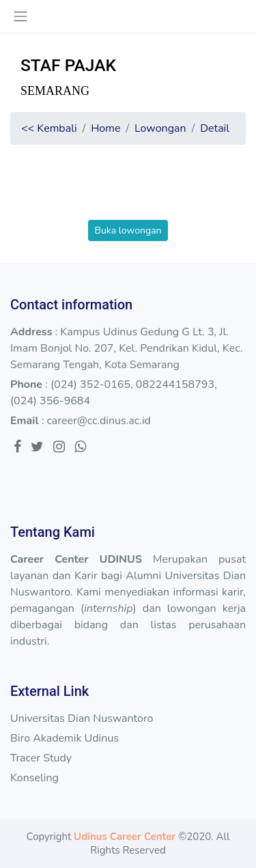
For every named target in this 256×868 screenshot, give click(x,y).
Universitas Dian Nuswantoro (82, 718)
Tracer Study (41, 758)
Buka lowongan (128, 230)
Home (105, 128)
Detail (215, 128)
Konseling (34, 778)
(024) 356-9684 (50, 401)
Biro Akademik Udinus (65, 738)
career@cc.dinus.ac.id (99, 421)
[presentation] (128, 193)
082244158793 (175, 384)
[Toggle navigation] (20, 16)
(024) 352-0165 (90, 384)
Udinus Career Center (125, 837)
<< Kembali (49, 128)
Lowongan (160, 128)
